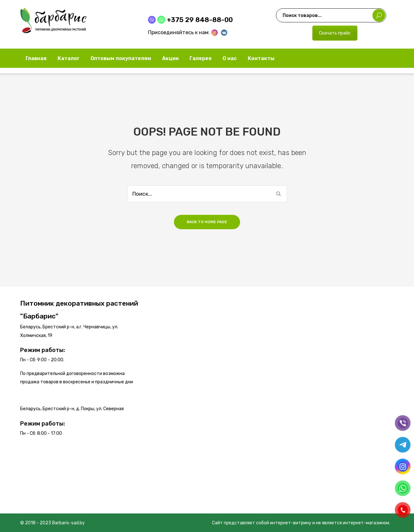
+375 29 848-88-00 (200, 20)
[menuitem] (36, 58)
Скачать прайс (335, 33)
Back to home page (207, 222)
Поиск (379, 15)
